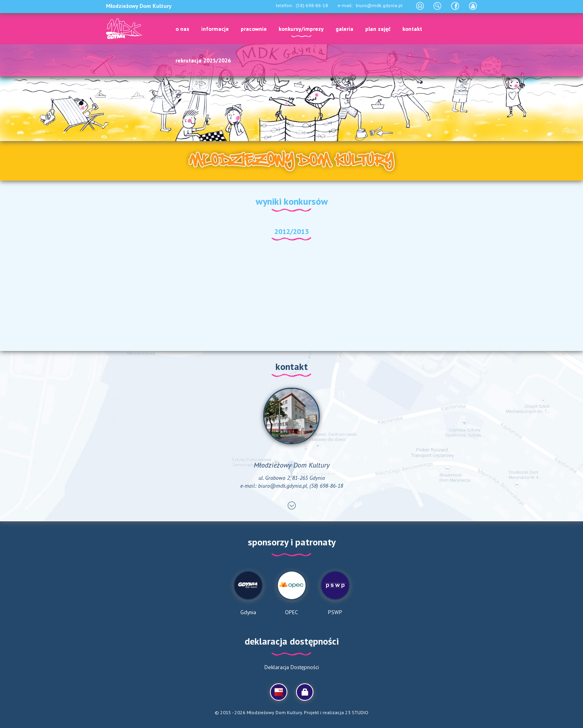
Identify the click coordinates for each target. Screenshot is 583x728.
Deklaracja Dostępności (292, 667)
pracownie (254, 29)
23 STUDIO (357, 712)
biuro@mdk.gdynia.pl (379, 6)
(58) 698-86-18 (312, 6)
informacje (215, 29)
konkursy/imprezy (301, 29)
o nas (182, 29)
